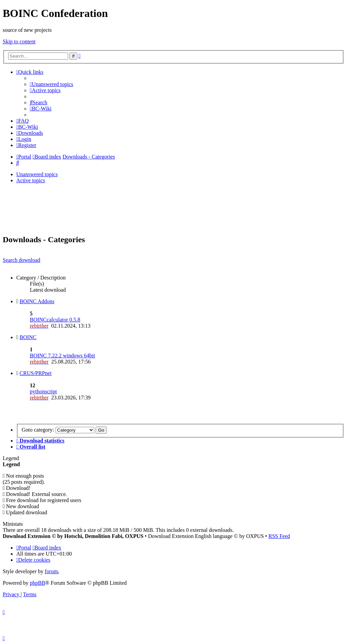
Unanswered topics (37, 174)
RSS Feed (279, 536)
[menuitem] (52, 84)
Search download (22, 260)
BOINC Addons (37, 301)
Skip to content (19, 41)
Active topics (31, 180)
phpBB (37, 583)
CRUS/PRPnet (36, 373)
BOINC (28, 337)
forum (51, 571)
